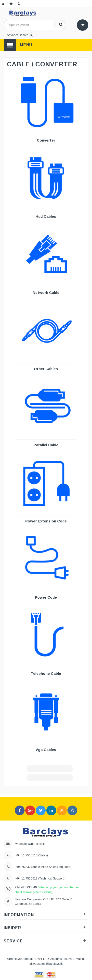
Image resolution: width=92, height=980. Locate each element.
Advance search (20, 35)
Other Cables (46, 369)
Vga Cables (46, 750)
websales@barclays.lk (30, 844)
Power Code (46, 597)
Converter (46, 140)
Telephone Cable (46, 673)
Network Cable (46, 293)
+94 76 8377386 (26, 867)
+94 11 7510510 (26, 855)
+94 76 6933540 (26, 887)
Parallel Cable (46, 445)
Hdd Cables (46, 216)
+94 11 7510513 (27, 878)
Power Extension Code (46, 521)
